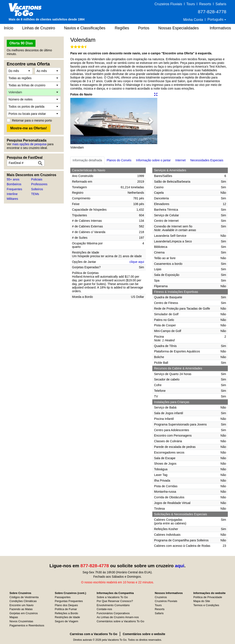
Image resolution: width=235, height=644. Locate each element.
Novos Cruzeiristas (21, 621)
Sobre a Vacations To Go (112, 597)
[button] (77, 121)
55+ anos (13, 179)
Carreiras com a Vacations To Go (94, 634)
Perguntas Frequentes (69, 601)
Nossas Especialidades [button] (178, 28)
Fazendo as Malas (21, 609)
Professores (39, 184)
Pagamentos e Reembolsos (27, 625)
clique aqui (137, 262)
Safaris (221, 4)
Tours (191, 4)
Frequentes (14, 189)
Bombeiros (14, 184)
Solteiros (37, 189)
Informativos (220, 28)
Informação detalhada (87, 160)
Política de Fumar (66, 609)
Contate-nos (104, 609)
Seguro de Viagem (66, 621)
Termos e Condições (206, 605)
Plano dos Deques (66, 605)
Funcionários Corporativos (113, 613)
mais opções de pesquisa (29, 144)
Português (216, 19)
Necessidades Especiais (207, 160)
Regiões (122, 28)
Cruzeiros (161, 597)
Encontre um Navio (21, 605)
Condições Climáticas (23, 601)
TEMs (35, 194)
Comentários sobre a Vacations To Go (120, 621)
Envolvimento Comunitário (113, 605)
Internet (180, 160)
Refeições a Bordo (66, 613)
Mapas (14, 617)
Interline (12, 194)
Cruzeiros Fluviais (168, 4)
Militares (12, 199)
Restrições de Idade (67, 617)
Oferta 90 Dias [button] (21, 43)
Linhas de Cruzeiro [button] (39, 28)
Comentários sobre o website (144, 634)
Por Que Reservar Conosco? (115, 601)
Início (9, 28)
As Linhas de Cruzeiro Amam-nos (118, 617)
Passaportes (63, 597)
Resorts (205, 4)
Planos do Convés (119, 160)
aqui (180, 566)
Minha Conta (193, 20)
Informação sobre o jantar (153, 160)
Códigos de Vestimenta (24, 597)
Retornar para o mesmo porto (32, 120)
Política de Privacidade (208, 597)
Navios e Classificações (85, 28)
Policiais (37, 179)
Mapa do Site (202, 601)
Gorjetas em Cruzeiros (23, 613)
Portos (144, 28)
